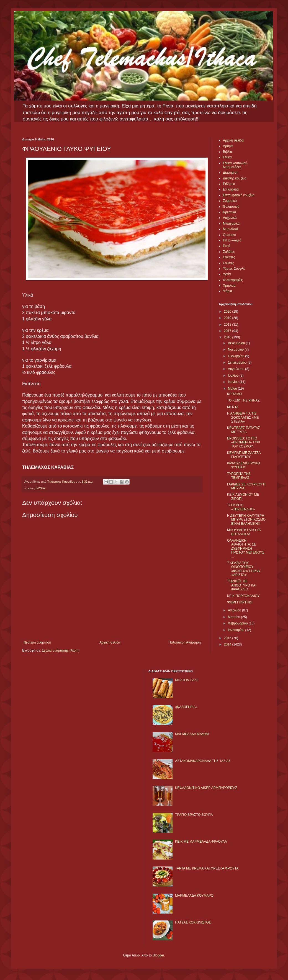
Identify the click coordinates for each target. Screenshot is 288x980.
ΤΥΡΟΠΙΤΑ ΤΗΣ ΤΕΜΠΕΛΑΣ (239, 476)
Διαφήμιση (231, 173)
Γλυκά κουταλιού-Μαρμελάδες (236, 165)
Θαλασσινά (231, 207)
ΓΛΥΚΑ (40, 488)
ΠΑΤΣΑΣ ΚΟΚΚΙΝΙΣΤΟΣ (193, 922)
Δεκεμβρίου (237, 343)
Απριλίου (235, 610)
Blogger (158, 955)
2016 (228, 337)
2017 (228, 331)
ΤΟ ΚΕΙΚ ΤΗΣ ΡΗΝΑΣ (243, 400)
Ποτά (227, 246)
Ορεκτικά (230, 235)
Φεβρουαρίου (238, 623)
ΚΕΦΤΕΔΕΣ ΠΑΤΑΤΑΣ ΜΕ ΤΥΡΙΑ (244, 430)
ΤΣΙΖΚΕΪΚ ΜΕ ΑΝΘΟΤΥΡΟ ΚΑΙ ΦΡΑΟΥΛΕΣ (242, 585)
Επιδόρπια (231, 189)
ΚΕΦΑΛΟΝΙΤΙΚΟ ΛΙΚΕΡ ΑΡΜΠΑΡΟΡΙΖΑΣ (206, 788)
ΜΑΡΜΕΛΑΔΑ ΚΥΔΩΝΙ (192, 734)
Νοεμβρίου (236, 349)
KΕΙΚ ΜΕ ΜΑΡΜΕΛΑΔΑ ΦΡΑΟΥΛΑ (201, 842)
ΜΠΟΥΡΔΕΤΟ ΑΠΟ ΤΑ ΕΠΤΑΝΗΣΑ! (244, 532)
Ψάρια (227, 291)
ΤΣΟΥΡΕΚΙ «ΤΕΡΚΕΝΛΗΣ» (241, 507)
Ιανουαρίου (237, 630)
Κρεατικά (229, 212)
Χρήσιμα (229, 285)
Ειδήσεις (229, 184)
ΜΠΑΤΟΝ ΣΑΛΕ (187, 680)
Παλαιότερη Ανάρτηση (185, 642)
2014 (228, 644)
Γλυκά (227, 157)
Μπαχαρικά (231, 223)
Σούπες (228, 263)
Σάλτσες (229, 257)
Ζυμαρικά (230, 201)
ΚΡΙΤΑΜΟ (234, 394)
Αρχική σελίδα (110, 642)
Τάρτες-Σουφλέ (234, 269)
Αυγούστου (236, 369)
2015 (228, 638)
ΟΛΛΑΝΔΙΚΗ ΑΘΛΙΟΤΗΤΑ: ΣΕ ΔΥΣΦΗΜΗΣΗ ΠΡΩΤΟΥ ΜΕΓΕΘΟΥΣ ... (246, 549)
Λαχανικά (230, 218)
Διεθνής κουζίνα (235, 178)
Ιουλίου (234, 375)
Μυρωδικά (231, 229)
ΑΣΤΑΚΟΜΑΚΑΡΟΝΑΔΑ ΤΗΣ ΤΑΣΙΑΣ (203, 761)
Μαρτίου (235, 617)
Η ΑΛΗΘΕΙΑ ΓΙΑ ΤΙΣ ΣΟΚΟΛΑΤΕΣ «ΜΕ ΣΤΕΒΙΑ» (243, 417)
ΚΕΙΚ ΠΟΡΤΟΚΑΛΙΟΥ (243, 596)
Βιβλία (227, 152)
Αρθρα (228, 146)
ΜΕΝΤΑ (233, 407)
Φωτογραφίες (233, 280)
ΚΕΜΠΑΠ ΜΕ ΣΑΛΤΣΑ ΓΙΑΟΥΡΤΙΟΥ (244, 455)
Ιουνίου (234, 382)
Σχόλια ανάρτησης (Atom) (61, 650)
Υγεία (227, 274)
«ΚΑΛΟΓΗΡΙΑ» (186, 707)
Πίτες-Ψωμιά (232, 240)
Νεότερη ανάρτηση (37, 642)
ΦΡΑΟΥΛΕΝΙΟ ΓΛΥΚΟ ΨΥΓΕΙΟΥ (244, 465)
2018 (228, 325)
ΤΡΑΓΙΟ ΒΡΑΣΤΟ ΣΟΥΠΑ (194, 815)
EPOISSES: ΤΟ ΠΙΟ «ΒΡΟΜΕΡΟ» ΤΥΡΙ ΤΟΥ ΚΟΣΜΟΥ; (244, 442)
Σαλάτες (229, 252)
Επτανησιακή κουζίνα (239, 195)
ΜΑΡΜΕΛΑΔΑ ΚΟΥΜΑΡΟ (194, 896)
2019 (228, 318)
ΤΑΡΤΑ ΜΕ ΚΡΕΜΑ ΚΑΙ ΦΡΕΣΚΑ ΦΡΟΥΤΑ (207, 868)
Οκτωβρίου (236, 356)
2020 (228, 312)
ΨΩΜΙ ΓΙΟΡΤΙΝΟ (240, 602)
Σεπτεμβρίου (238, 362)
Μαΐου (233, 389)
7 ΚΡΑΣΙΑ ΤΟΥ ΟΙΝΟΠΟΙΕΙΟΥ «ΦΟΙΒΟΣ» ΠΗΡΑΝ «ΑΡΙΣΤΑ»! (244, 569)
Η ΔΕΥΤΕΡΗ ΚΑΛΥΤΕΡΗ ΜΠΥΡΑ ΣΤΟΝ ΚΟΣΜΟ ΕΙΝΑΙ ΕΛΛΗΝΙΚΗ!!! (246, 520)
